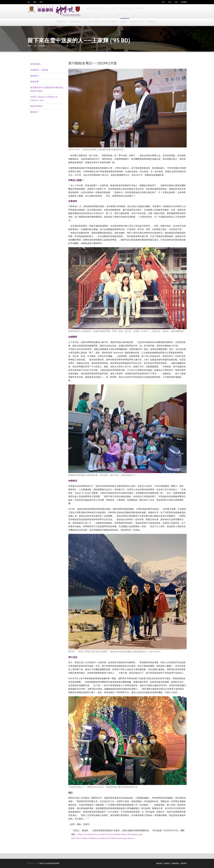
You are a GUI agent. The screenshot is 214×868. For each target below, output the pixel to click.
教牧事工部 (136, 22)
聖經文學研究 (36, 106)
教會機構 (184, 2)
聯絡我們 (159, 863)
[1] (88, 818)
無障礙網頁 (175, 863)
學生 (163, 2)
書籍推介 (34, 112)
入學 (88, 22)
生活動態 (113, 22)
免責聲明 (184, 863)
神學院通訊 (42, 46)
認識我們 (62, 22)
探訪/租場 (102, 11)
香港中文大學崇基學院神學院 (49, 863)
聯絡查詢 (139, 11)
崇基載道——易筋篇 (39, 70)
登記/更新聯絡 (126, 11)
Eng (29, 2)
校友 (170, 2)
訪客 (176, 2)
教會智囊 (34, 82)
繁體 (35, 2)
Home (29, 46)
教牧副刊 (34, 76)
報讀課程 (91, 11)
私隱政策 (167, 863)
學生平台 (99, 22)
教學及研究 (76, 22)
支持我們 (113, 11)
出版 (124, 22)
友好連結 (150, 22)
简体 (41, 2)
